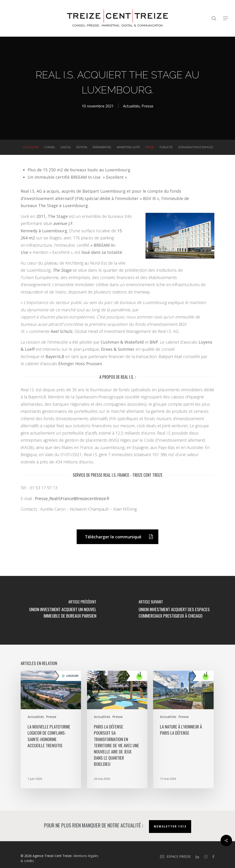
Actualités (131, 106)
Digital (66, 147)
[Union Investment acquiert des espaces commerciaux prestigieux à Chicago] (176, 610)
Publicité (166, 147)
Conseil (50, 147)
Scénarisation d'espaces (196, 147)
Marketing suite (128, 147)
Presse (147, 106)
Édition (82, 147)
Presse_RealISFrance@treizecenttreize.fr (72, 498)
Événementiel (102, 147)
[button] (226, 18)
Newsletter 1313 (170, 826)
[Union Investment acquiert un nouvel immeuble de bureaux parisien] (59, 610)
